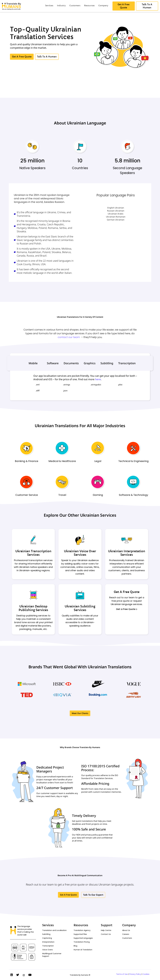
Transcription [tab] (127, 363)
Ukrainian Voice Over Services (80, 553)
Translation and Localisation (54, 930)
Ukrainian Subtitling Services (80, 608)
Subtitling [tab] (107, 363)
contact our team (69, 337)
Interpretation (48, 942)
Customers (127, 938)
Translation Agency (82, 930)
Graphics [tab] (90, 363)
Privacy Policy (135, 974)
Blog (75, 946)
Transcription (48, 946)
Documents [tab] (71, 363)
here (98, 379)
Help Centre (106, 930)
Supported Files (80, 934)
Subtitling (46, 934)
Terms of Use (122, 974)
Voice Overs (47, 950)
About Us (126, 930)
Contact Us (106, 934)
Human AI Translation (83, 950)
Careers (126, 934)
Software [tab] (53, 363)
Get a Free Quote (127, 609)
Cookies (146, 974)
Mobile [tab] (33, 363)
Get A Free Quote (127, 592)
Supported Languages (83, 938)
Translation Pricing (82, 942)
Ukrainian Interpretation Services (127, 553)
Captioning (47, 938)
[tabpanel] (80, 384)
